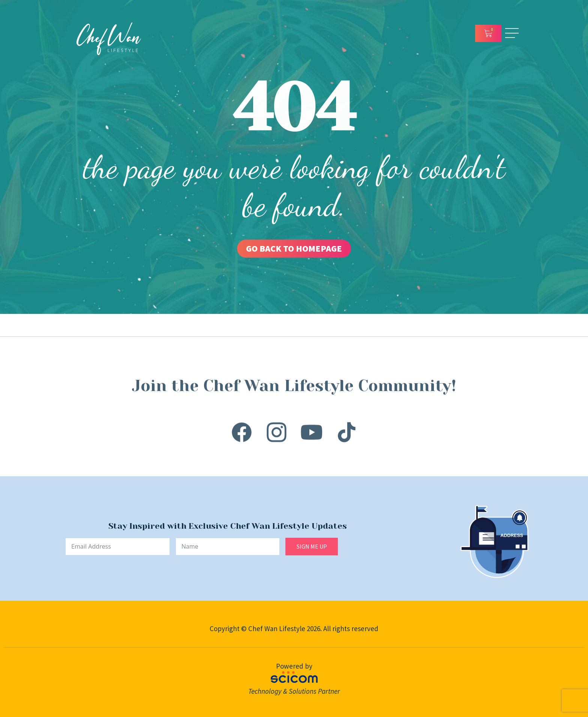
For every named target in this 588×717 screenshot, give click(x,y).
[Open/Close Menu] (512, 33)
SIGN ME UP (312, 546)
